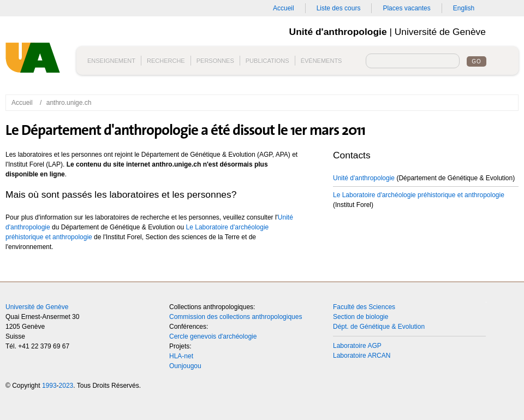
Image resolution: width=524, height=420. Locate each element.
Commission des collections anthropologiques (236, 317)
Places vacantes (406, 8)
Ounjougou (185, 366)
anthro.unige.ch (69, 103)
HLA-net (181, 356)
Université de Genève (37, 307)
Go (477, 61)
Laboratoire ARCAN (362, 356)
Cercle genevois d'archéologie (213, 336)
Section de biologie (361, 317)
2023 (66, 386)
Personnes (215, 61)
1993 (49, 386)
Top (502, 316)
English (464, 8)
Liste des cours (339, 8)
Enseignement (111, 61)
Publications (267, 61)
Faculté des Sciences (364, 307)
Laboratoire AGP (357, 346)
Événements (321, 61)
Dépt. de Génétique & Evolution (379, 327)
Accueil (284, 8)
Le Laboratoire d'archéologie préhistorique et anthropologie (419, 195)
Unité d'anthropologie (35, 62)
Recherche (166, 61)
